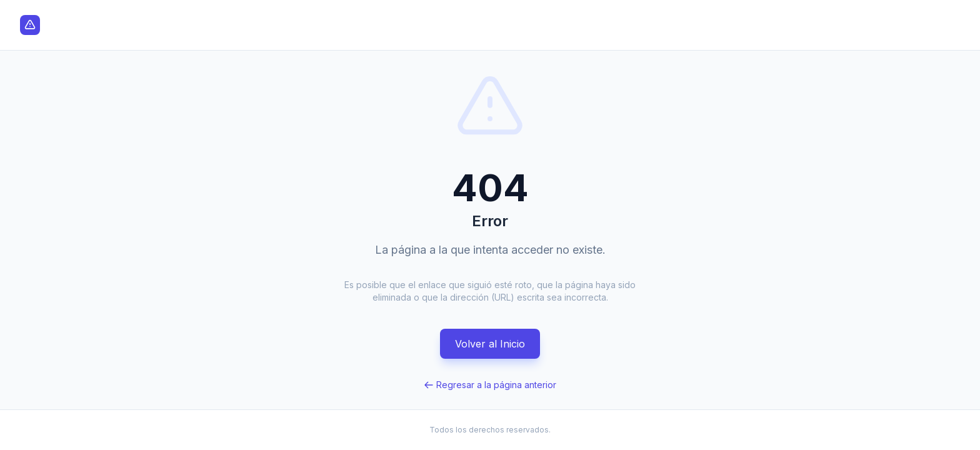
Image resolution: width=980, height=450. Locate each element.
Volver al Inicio (490, 344)
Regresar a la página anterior (490, 385)
